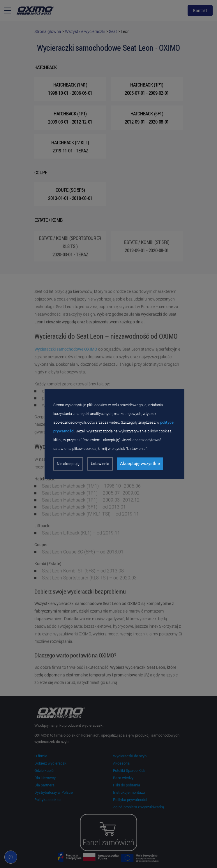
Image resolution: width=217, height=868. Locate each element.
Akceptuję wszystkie (140, 464)
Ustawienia (100, 464)
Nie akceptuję (68, 464)
